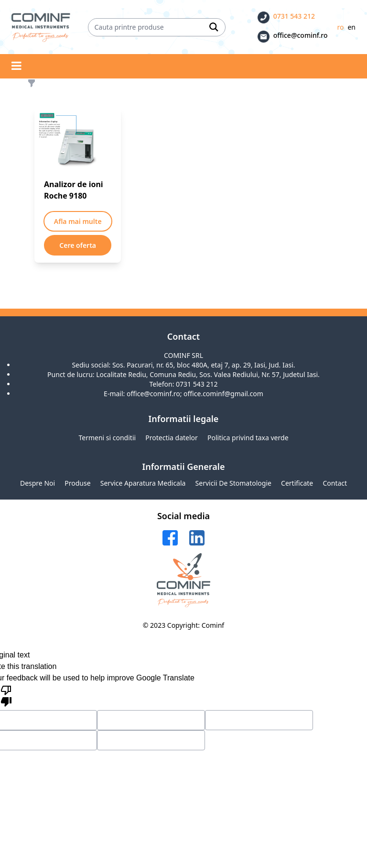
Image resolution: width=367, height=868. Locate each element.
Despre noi (38, 483)
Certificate (297, 483)
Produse (77, 483)
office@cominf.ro (301, 35)
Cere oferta (78, 245)
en (351, 27)
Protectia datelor (172, 438)
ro (340, 27)
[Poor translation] (6, 695)
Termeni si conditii (107, 438)
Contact (335, 483)
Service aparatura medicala (143, 483)
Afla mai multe (78, 221)
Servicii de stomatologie (233, 483)
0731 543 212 (294, 16)
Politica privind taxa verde (248, 438)
